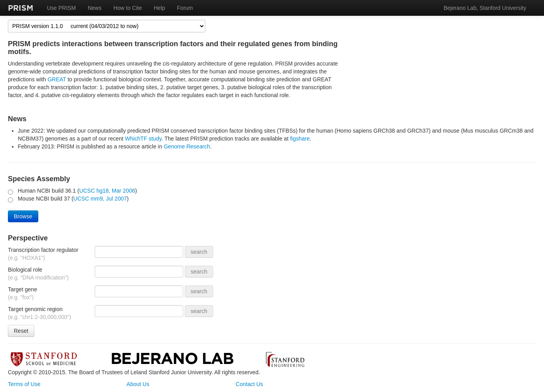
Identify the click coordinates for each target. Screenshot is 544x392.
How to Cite (128, 8)
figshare (300, 139)
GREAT (57, 79)
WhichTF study (143, 139)
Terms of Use (24, 384)
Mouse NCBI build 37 (45, 199)
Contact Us (249, 384)
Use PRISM (61, 8)
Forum (185, 8)
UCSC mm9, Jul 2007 (100, 199)
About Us (138, 384)
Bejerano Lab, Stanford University (485, 8)
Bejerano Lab (172, 358)
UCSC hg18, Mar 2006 (107, 191)
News (95, 8)
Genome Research (187, 146)
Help (160, 8)
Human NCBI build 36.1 (48, 191)
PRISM (21, 8)
